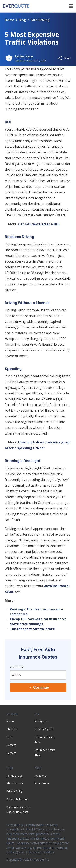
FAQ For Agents (44, 729)
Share (64, 58)
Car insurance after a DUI (39, 224)
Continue (39, 687)
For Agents (41, 721)
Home (10, 20)
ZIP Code (17, 667)
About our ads (15, 783)
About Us (12, 729)
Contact (11, 745)
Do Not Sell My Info (18, 799)
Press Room (42, 783)
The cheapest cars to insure (32, 629)
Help (9, 737)
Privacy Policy (14, 791)
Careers (11, 753)
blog (22, 20)
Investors (41, 776)
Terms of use (15, 776)
